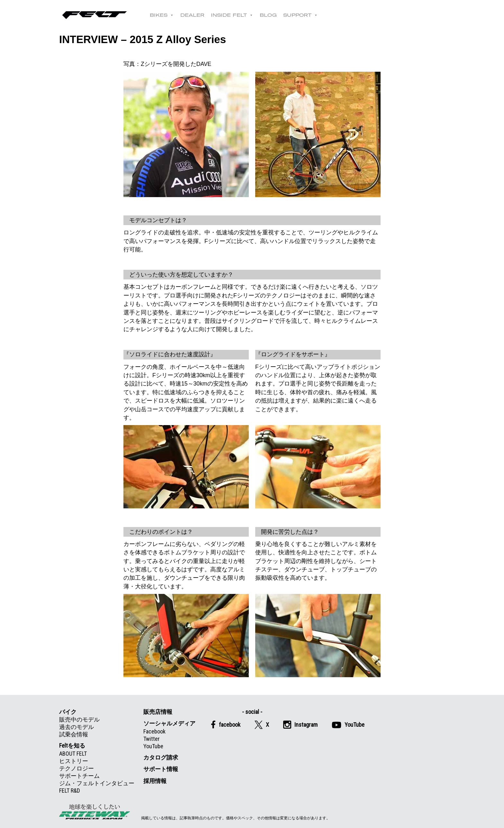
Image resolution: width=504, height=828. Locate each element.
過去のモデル (76, 727)
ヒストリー (74, 761)
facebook (226, 724)
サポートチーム (79, 776)
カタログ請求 (161, 757)
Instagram (300, 725)
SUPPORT (301, 15)
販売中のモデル (79, 719)
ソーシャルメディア (169, 723)
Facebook (154, 731)
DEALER (192, 15)
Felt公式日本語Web (94, 15)
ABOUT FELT (73, 754)
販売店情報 (158, 712)
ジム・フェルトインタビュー (97, 783)
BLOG (268, 15)
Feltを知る (72, 746)
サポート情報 (161, 769)
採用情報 (155, 781)
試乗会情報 (74, 734)
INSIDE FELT (232, 15)
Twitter (152, 739)
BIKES (162, 15)
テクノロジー (76, 768)
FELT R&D (70, 791)
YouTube (153, 746)
